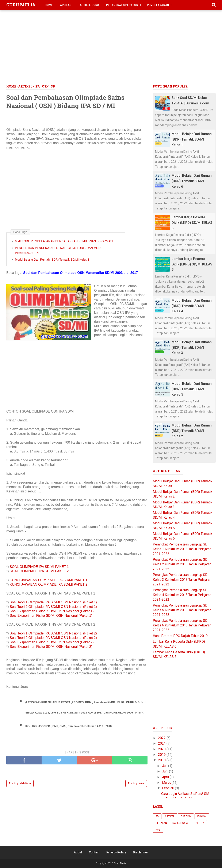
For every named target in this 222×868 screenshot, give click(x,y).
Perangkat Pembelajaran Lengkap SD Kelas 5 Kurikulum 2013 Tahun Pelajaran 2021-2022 (182, 610)
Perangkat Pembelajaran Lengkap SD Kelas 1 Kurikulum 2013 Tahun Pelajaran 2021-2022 (182, 549)
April (166, 777)
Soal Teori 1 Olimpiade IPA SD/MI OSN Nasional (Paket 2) (53, 633)
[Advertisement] (111, 48)
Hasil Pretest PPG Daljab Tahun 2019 (180, 636)
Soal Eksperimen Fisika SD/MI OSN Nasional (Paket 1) (51, 616)
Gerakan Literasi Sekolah (173, 823)
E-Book (202, 816)
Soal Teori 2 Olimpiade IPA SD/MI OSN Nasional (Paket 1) (54, 607)
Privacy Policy (116, 852)
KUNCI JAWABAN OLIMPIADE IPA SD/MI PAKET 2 (49, 584)
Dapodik (186, 816)
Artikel (170, 816)
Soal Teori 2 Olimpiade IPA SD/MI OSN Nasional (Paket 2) (53, 638)
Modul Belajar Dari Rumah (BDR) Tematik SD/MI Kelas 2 (192, 431)
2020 (162, 749)
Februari (169, 788)
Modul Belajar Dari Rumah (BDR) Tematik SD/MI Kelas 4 (192, 306)
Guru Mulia (21, 5)
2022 (162, 738)
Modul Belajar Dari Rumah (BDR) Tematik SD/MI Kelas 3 (192, 347)
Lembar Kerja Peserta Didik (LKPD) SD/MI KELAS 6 (192, 223)
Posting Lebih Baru (20, 783)
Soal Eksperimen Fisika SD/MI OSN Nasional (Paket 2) (51, 647)
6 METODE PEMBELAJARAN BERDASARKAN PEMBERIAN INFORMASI (64, 241)
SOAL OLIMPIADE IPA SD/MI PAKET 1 (40, 567)
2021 (162, 743)
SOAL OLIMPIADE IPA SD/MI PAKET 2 (40, 571)
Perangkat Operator (122, 5)
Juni (166, 771)
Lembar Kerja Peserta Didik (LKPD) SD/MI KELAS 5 (192, 264)
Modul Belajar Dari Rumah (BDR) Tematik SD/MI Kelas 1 (52, 260)
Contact (94, 852)
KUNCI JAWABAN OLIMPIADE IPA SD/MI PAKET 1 (49, 580)
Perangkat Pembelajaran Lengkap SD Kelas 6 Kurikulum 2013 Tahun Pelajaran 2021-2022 (182, 625)
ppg (158, 830)
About (78, 852)
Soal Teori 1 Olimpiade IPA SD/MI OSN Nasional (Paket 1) (54, 602)
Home (49, 5)
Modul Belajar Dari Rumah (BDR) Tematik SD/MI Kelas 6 (192, 181)
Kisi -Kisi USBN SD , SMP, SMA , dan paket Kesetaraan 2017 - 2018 (68, 726)
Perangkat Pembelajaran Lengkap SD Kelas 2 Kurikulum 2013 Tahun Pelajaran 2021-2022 (182, 564)
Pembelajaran (158, 5)
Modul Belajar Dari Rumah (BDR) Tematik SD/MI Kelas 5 (192, 389)
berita (200, 823)
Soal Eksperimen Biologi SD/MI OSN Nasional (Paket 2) (52, 642)
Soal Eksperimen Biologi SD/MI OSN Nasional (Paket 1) (52, 611)
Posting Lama (136, 783)
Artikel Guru (89, 5)
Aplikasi (66, 5)
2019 (162, 755)
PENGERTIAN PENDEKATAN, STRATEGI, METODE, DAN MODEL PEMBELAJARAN (60, 250)
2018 (162, 760)
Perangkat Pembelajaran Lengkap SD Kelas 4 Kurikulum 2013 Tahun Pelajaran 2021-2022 (182, 595)
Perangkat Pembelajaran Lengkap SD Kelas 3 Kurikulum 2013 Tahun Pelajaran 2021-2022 (182, 580)
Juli (165, 766)
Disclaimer (141, 852)
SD (157, 816)
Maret (167, 783)
